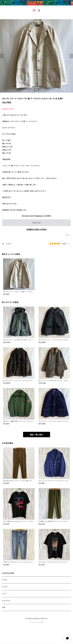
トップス (5, 587)
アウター (5, 580)
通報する (68, 235)
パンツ (4, 594)
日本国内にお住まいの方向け (37, 229)
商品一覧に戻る (37, 435)
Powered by (36, 622)
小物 (3, 607)
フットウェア (6, 601)
